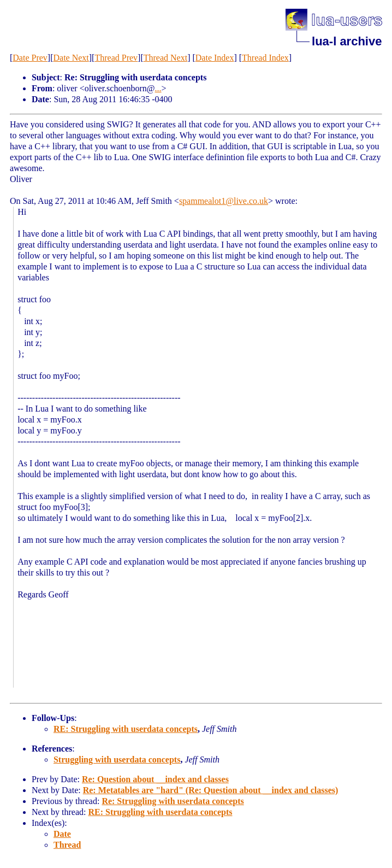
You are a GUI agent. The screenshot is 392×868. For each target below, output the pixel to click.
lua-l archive (347, 41)
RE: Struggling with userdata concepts (126, 729)
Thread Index (265, 58)
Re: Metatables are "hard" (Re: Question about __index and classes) (211, 790)
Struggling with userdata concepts (117, 759)
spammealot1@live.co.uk (224, 201)
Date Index (215, 58)
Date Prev (30, 58)
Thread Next (165, 58)
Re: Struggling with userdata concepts (173, 801)
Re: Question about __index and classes (155, 779)
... (158, 88)
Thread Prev (116, 58)
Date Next (71, 58)
